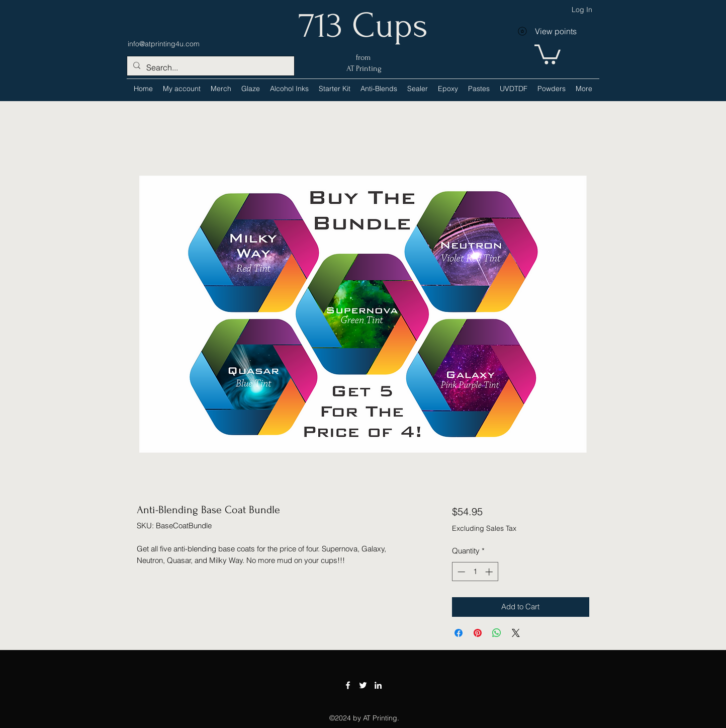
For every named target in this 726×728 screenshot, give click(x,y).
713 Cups (363, 26)
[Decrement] (460, 572)
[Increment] (490, 572)
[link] (548, 53)
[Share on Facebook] (459, 633)
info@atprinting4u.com (164, 44)
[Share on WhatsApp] (497, 633)
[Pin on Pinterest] (478, 633)
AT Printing (363, 68)
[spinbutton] (475, 572)
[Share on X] (516, 633)
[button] (289, 89)
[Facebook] (348, 685)
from (363, 57)
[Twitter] (363, 685)
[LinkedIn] (378, 685)
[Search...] (210, 67)
